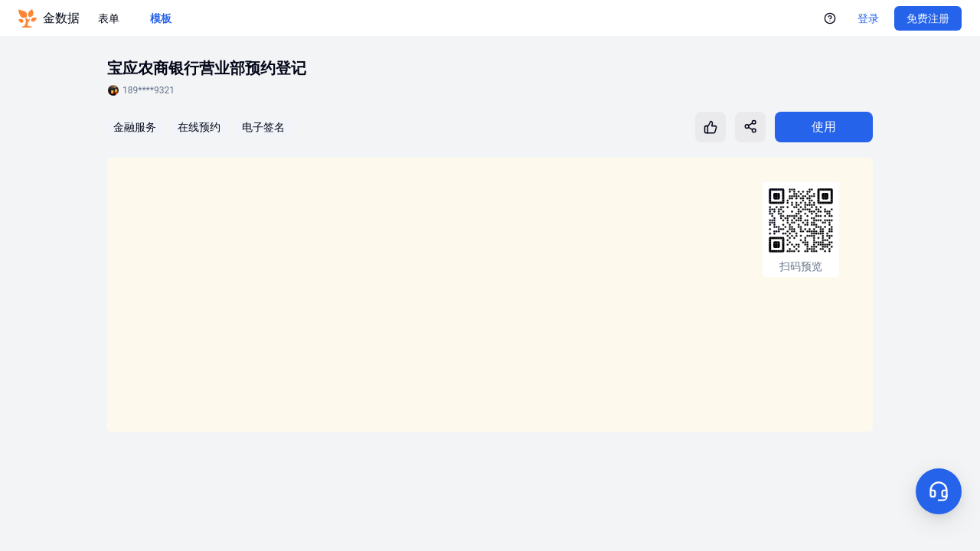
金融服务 (135, 127)
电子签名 (263, 127)
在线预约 (199, 127)
